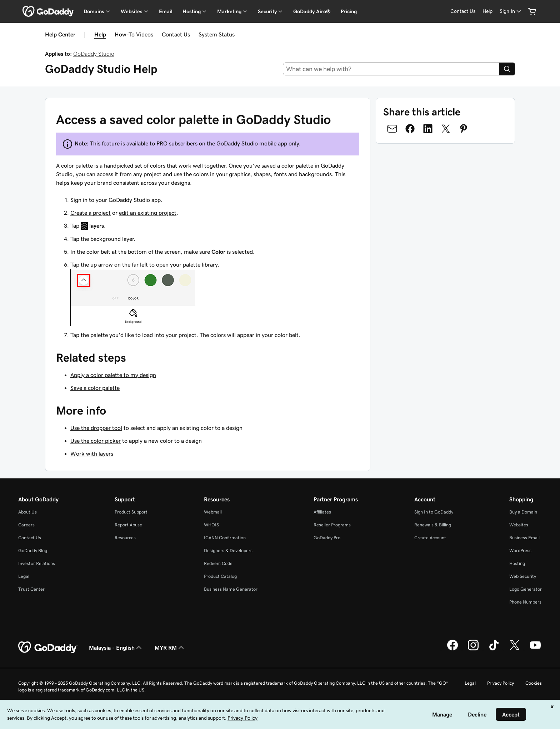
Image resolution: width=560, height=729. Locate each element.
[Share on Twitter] (446, 129)
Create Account (430, 538)
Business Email (524, 538)
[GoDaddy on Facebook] (452, 649)
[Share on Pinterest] (464, 129)
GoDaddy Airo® (312, 11)
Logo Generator (526, 589)
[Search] (507, 69)
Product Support (131, 512)
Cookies (534, 683)
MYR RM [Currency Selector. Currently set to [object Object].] (170, 648)
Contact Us (176, 34)
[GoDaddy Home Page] (48, 648)
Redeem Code (218, 563)
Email (166, 11)
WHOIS (211, 525)
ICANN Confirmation (225, 538)
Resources (125, 538)
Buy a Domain (523, 512)
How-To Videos (134, 34)
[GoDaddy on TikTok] (494, 649)
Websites (519, 525)
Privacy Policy (501, 683)
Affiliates (322, 512)
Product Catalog (220, 576)
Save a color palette (95, 388)
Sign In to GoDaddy (434, 512)
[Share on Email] (392, 129)
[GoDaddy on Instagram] (473, 649)
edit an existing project (148, 213)
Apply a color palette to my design (113, 375)
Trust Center (31, 589)
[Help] (487, 11)
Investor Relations (37, 563)
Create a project (91, 213)
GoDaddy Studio (94, 54)
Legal (24, 576)
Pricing (349, 11)
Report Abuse (128, 525)
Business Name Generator (231, 589)
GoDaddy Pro (327, 538)
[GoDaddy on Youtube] (535, 649)
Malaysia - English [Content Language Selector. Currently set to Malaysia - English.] (116, 648)
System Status (217, 34)
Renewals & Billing (433, 525)
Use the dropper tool (96, 428)
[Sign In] (511, 11)
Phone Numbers (525, 602)
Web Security (523, 576)
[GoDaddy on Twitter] (515, 649)
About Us (27, 512)
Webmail (213, 512)
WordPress (520, 551)
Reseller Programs (332, 525)
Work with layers (92, 453)
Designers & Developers (228, 551)
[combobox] (391, 69)
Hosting (517, 563)
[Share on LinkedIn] (428, 129)
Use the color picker (96, 441)
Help (100, 34)
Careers (26, 525)
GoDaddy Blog (33, 551)
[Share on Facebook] (410, 129)
